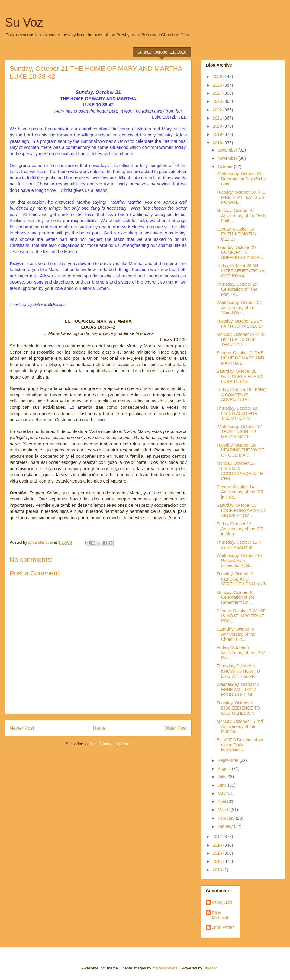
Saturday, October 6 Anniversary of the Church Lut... (236, 634)
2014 (218, 861)
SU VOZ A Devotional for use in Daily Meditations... (240, 745)
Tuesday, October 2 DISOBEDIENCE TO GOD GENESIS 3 (238, 708)
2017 (218, 837)
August (225, 769)
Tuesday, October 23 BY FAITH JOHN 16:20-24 (240, 324)
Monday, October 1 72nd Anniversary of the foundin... (240, 726)
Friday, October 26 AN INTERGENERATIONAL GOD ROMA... (242, 271)
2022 (218, 110)
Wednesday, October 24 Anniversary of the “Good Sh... (239, 308)
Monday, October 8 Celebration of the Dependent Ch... (236, 598)
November (228, 158)
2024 (218, 93)
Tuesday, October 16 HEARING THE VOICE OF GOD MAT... (240, 450)
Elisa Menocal (220, 915)
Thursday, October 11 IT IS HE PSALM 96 (239, 545)
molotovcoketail (166, 968)
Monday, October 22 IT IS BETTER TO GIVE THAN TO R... (241, 339)
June (223, 785)
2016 (218, 845)
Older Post (176, 728)
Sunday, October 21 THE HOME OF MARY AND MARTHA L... (240, 358)
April (222, 801)
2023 (218, 101)
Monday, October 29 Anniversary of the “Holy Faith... (241, 216)
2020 (218, 126)
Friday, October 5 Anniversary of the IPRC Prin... (242, 653)
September (228, 760)
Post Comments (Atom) (110, 744)
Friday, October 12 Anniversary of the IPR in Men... (240, 529)
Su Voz (24, 22)
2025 (218, 85)
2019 (218, 134)
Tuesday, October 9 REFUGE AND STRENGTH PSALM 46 (241, 579)
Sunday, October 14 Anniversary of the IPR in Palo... (240, 492)
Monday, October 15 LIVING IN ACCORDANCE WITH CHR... (240, 471)
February (227, 818)
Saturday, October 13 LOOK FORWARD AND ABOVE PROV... (241, 510)
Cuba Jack (222, 902)
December (228, 150)
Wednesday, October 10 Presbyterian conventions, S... (239, 561)
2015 (218, 853)
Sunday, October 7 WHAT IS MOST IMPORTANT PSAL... (241, 616)
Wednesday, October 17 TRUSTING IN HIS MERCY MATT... (239, 432)
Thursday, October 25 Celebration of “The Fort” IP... (237, 289)
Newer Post (22, 728)
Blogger (210, 968)
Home (99, 728)
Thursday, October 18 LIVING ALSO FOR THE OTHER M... (237, 413)
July (222, 777)
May (222, 793)
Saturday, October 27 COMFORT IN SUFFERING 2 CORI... (240, 253)
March (224, 810)
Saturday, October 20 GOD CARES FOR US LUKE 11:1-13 (240, 376)
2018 (218, 143)
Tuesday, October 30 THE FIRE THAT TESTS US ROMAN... (241, 197)
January (226, 826)
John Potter (223, 927)
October (226, 166)
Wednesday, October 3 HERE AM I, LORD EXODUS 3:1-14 (238, 690)
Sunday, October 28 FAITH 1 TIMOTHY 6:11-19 (237, 234)
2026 (218, 77)
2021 (218, 118)
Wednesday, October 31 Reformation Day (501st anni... (241, 179)
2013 (218, 870)
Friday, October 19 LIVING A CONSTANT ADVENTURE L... (242, 395)
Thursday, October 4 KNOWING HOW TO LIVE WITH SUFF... (238, 671)
